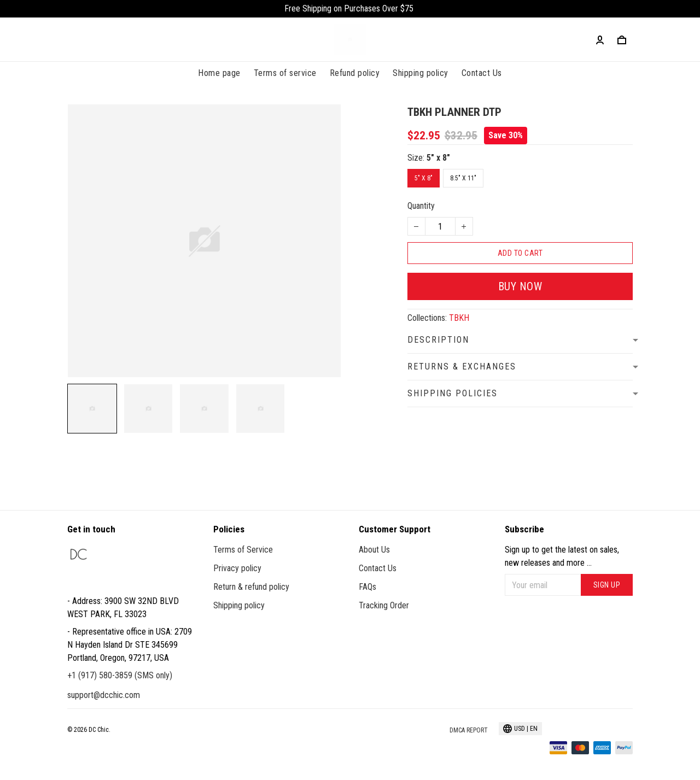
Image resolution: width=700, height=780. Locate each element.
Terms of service (285, 73)
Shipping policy (421, 73)
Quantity (421, 206)
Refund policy (355, 73)
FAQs (367, 587)
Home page (219, 73)
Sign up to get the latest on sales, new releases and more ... (562, 556)
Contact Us (482, 73)
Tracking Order (384, 605)
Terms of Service (243, 550)
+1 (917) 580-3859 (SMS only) (120, 675)
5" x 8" (438, 158)
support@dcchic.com (104, 695)
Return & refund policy (251, 587)
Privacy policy (237, 568)
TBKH (459, 318)
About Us (374, 550)
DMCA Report (469, 730)
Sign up (607, 585)
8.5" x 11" (463, 178)
